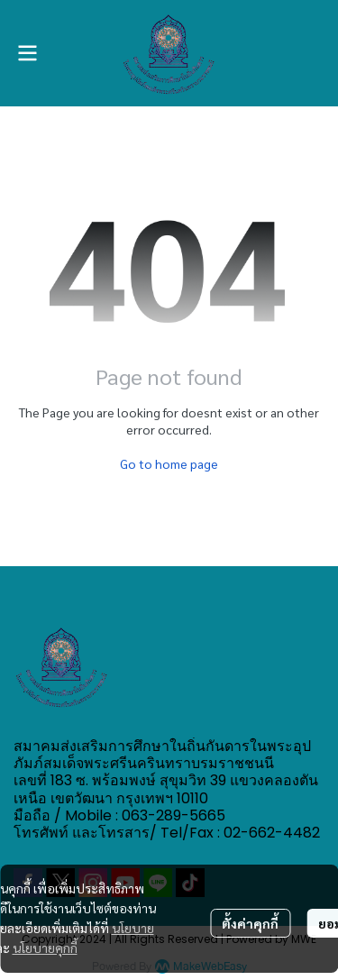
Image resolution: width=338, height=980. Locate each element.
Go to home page (169, 463)
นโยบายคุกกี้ (45, 948)
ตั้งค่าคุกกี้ (250, 923)
